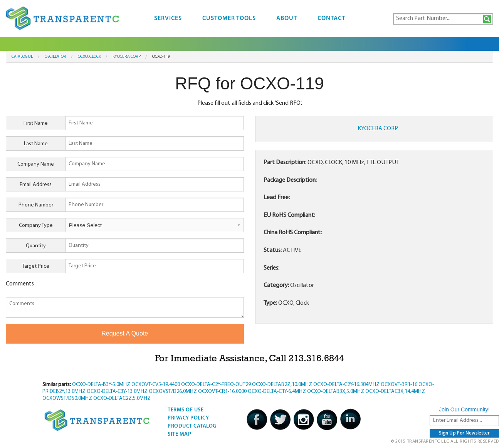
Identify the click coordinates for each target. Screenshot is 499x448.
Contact (331, 18)
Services (168, 18)
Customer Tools (229, 18)
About (287, 18)
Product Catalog (192, 426)
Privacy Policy (188, 418)
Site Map (179, 434)
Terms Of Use (186, 410)
